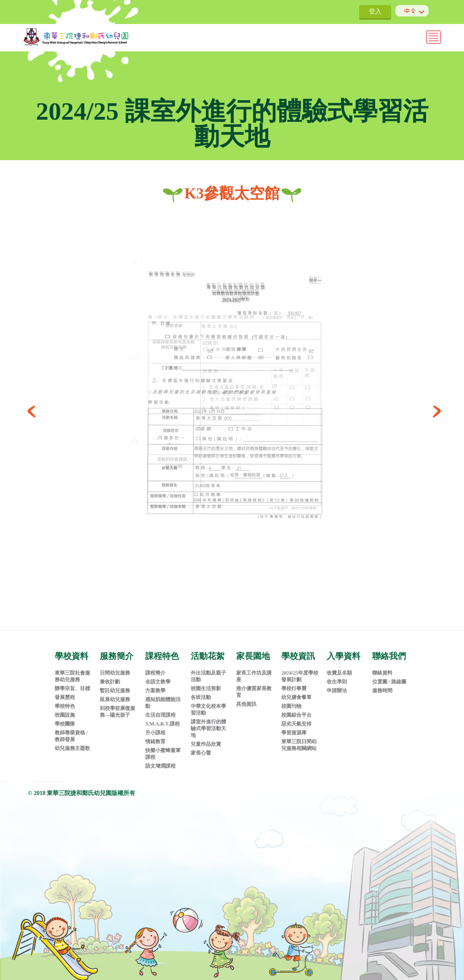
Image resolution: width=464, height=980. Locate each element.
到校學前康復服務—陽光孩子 (117, 706)
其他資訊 (246, 698)
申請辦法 (337, 685)
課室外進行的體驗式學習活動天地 (208, 723)
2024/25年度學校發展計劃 (300, 670)
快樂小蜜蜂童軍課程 (163, 748)
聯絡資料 (382, 667)
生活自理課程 (160, 709)
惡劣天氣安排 (296, 718)
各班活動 (201, 691)
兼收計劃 (110, 676)
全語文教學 (158, 676)
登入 (375, 11)
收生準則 (337, 676)
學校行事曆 (294, 683)
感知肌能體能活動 (163, 697)
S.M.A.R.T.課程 (162, 718)
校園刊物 (291, 700)
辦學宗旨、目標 (72, 683)
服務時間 (382, 685)
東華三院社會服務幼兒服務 (72, 670)
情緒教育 (155, 736)
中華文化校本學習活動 (208, 704)
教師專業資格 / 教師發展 (71, 730)
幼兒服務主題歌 (72, 742)
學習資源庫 (294, 727)
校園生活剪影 (206, 683)
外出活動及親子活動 (208, 670)
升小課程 (155, 727)
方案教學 (155, 685)
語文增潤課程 (160, 760)
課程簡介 (155, 667)
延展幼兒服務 (115, 693)
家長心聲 (201, 747)
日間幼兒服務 (115, 667)
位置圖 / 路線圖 (389, 676)
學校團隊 (65, 718)
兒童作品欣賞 (206, 738)
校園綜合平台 (296, 709)
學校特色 (65, 700)
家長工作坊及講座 (254, 670)
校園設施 (65, 709)
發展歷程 (65, 691)
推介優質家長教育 (254, 686)
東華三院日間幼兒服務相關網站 (299, 739)
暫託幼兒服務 (115, 685)
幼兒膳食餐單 (296, 691)
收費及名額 (339, 667)
